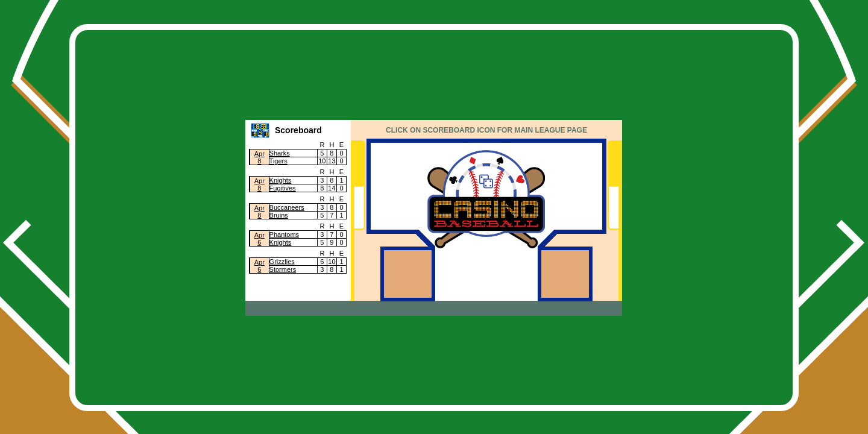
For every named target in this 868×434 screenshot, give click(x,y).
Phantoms (285, 234)
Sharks (280, 153)
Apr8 (259, 157)
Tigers (278, 161)
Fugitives (283, 188)
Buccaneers (287, 207)
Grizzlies (282, 262)
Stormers (283, 269)
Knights (281, 180)
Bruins (279, 215)
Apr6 (259, 239)
